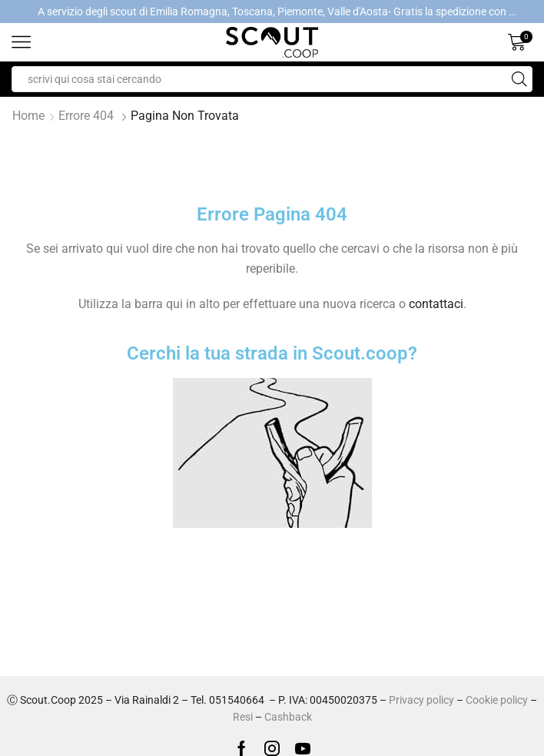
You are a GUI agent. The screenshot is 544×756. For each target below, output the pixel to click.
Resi (243, 717)
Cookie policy (497, 700)
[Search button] (519, 79)
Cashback (288, 717)
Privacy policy (421, 700)
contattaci (436, 304)
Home (28, 116)
